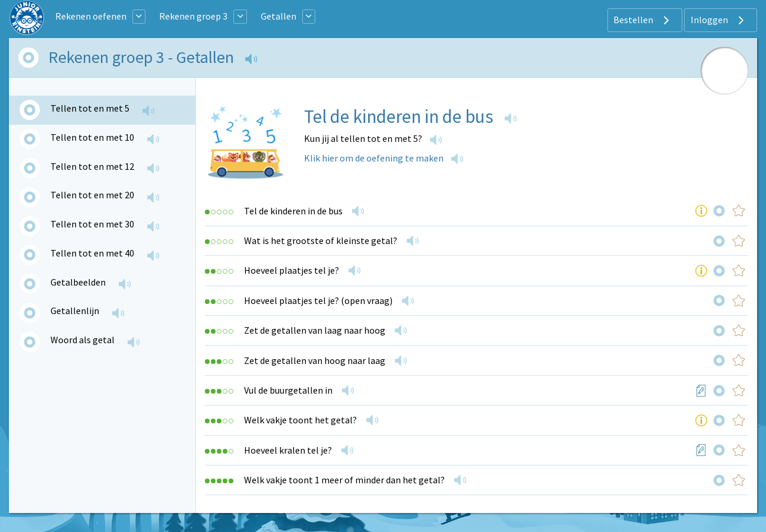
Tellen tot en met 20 (92, 195)
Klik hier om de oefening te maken (374, 158)
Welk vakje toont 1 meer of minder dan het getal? (344, 480)
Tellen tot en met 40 (92, 253)
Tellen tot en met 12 (92, 166)
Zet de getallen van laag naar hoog (315, 330)
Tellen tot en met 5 (90, 108)
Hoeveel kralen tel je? (288, 450)
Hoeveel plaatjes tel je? (292, 270)
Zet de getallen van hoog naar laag (315, 360)
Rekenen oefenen (91, 16)
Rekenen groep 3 (193, 16)
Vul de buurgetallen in (288, 390)
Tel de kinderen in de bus (293, 211)
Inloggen (719, 20)
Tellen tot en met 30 (92, 224)
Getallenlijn (75, 311)
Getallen (278, 16)
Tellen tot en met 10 (92, 137)
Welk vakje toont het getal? (300, 420)
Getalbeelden (78, 282)
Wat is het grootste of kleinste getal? (321, 240)
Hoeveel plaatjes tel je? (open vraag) (318, 300)
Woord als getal (83, 340)
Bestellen (643, 20)
